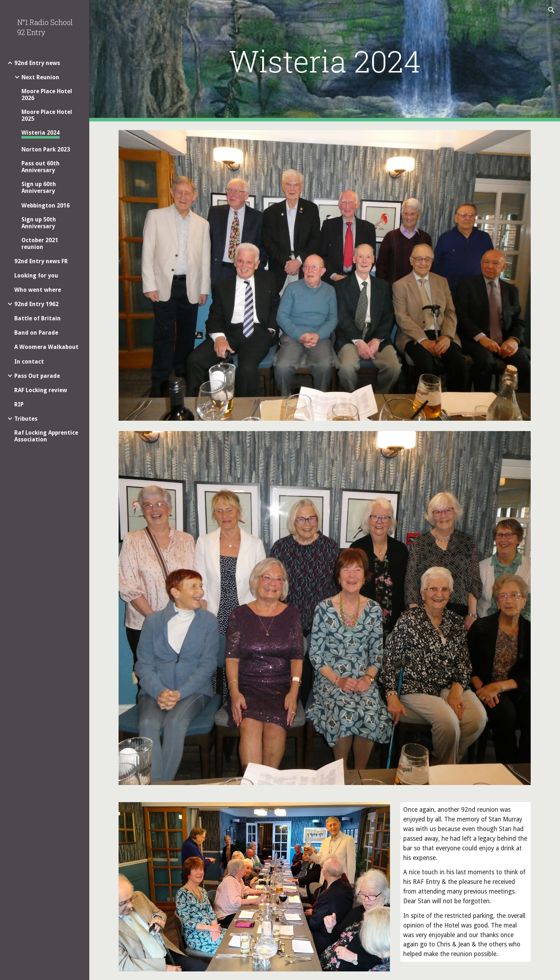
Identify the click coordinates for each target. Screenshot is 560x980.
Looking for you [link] (36, 276)
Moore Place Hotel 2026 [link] (47, 95)
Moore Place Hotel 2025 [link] (47, 115)
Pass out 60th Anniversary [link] (41, 167)
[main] (325, 61)
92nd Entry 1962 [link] (36, 304)
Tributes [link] (26, 419)
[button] (551, 10)
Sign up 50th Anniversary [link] (39, 223)
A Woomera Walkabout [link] (46, 347)
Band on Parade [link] (36, 333)
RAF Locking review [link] (41, 390)
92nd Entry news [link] (37, 63)
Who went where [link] (38, 290)
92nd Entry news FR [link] (41, 261)
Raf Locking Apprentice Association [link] (46, 436)
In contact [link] (29, 362)
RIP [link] (19, 404)
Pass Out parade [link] (37, 376)
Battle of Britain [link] (37, 318)
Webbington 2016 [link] (46, 206)
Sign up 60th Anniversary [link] (39, 187)
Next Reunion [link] (40, 77)
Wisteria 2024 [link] (41, 133)
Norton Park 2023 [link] (46, 149)
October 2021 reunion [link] (40, 244)
